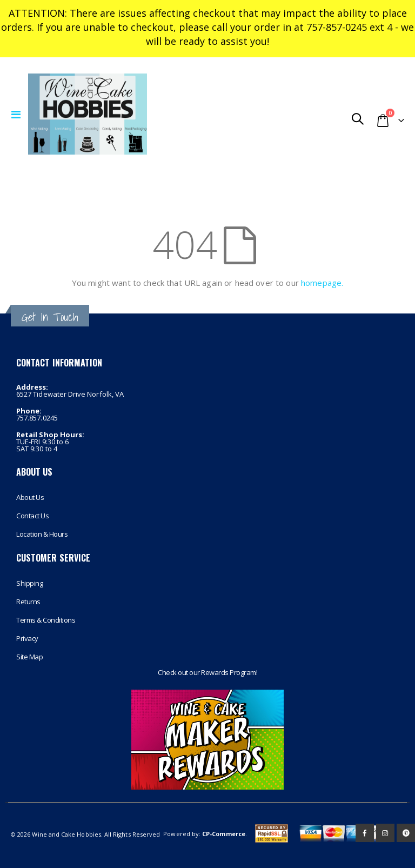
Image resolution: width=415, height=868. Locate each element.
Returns (28, 602)
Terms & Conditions (46, 620)
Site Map (29, 657)
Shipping (29, 583)
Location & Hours (42, 534)
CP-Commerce (224, 834)
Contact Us (32, 516)
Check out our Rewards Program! (207, 672)
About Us (30, 497)
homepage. (322, 283)
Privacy (27, 638)
